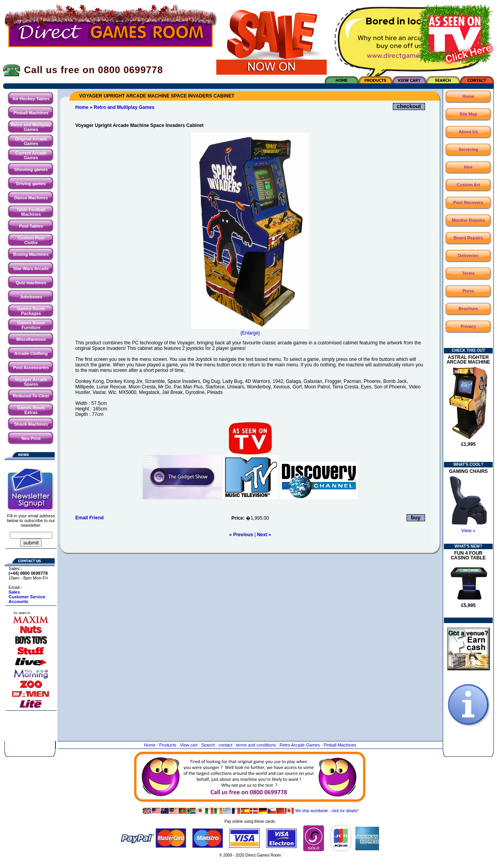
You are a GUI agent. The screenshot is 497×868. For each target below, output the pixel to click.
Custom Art (468, 185)
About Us (468, 132)
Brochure (468, 309)
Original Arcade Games (31, 141)
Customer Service (27, 597)
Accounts (18, 601)
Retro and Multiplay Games (31, 127)
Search (208, 745)
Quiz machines (31, 283)
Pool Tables (31, 226)
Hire (468, 167)
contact (225, 745)
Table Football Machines (31, 212)
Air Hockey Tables (31, 99)
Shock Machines (31, 424)
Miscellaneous (31, 339)
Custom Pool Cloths (31, 240)
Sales (14, 592)
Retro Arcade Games (300, 745)
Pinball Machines (31, 113)
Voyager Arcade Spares (31, 382)
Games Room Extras (31, 410)
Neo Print (31, 438)
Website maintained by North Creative (250, 863)
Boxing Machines (31, 254)
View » (468, 531)
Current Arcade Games (31, 155)
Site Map (468, 114)
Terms (468, 273)
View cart (189, 745)
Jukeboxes (31, 297)
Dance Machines (31, 198)
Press (468, 291)
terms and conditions (256, 745)
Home (82, 107)
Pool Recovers (468, 202)
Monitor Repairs (468, 220)
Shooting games (31, 169)
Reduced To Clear (31, 396)
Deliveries (468, 256)
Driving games (31, 184)
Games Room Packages (31, 311)
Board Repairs (468, 238)
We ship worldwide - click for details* (250, 811)
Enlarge (250, 333)
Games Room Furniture (31, 325)
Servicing (468, 149)
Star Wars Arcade (31, 268)
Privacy (468, 326)
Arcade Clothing (31, 353)
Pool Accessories (31, 368)
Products (168, 745)
